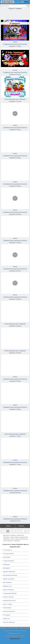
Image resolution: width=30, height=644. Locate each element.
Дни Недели (7, 557)
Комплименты (7, 608)
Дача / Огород (8, 604)
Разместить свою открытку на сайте (15, 631)
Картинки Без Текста (9, 601)
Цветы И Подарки (9, 590)
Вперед (21, 526)
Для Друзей (7, 568)
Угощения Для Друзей (10, 593)
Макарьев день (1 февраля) (17, 99)
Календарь (6, 564)
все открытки (7, 2)
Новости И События (9, 611)
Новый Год (6, 619)
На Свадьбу (7, 615)
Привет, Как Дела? (9, 579)
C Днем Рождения (9, 561)
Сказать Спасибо (8, 597)
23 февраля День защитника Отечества (15, 44)
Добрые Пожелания (9, 572)
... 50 (24, 531)
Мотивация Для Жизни (10, 575)
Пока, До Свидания (9, 622)
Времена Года (7, 586)
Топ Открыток (7, 550)
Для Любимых (8, 582)
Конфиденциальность (14, 633)
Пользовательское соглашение (15, 636)
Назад (8, 526)
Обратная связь (25, 628)
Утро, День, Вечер (8, 554)
